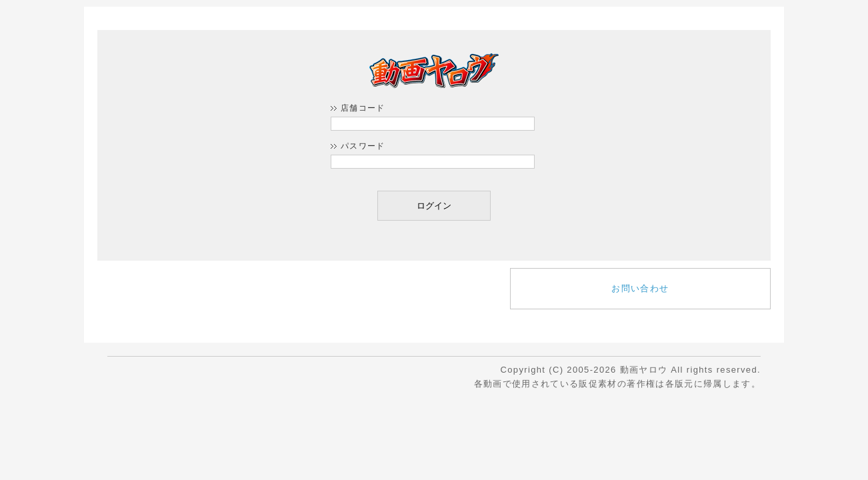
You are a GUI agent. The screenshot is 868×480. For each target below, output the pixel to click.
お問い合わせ (640, 288)
